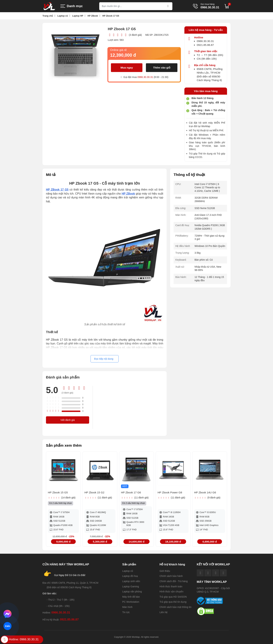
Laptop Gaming (131, 586)
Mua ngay (127, 68)
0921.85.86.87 (205, 45)
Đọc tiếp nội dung (104, 359)
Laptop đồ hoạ (130, 576)
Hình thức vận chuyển (171, 592)
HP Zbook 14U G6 (205, 492)
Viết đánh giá (68, 420)
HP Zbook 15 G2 (94, 492)
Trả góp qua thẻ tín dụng (173, 602)
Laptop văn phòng (132, 592)
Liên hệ (163, 612)
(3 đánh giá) (135, 35)
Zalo (7, 626)
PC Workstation (131, 602)
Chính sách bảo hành (171, 576)
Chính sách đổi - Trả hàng (174, 581)
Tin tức (126, 612)
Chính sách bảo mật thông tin (175, 607)
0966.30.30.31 (210, 8)
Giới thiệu (165, 571)
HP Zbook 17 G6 (131, 492)
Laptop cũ (128, 571)
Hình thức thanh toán (171, 586)
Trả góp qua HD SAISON (173, 597)
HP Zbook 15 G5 (58, 492)
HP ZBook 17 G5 (57, 190)
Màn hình (127, 607)
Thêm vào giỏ (162, 68)
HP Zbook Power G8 (170, 492)
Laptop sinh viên (131, 581)
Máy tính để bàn (131, 597)
